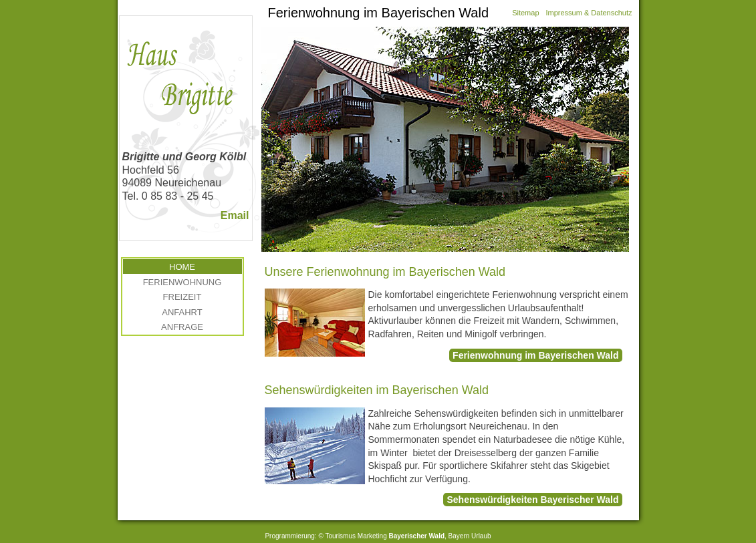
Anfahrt (182, 312)
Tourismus (340, 536)
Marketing (372, 536)
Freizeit (182, 297)
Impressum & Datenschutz (589, 13)
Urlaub (481, 536)
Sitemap (525, 13)
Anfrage (182, 327)
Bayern (459, 536)
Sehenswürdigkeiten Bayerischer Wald (532, 500)
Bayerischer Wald (416, 536)
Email (235, 215)
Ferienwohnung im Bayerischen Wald (535, 355)
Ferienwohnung (182, 282)
